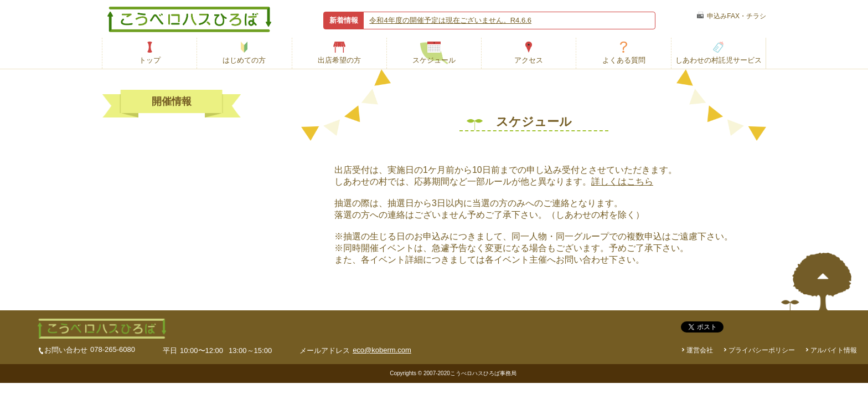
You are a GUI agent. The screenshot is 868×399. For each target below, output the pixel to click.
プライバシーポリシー (762, 350)
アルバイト (834, 350)
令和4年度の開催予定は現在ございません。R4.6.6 (450, 20)
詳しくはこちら (622, 181)
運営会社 (700, 350)
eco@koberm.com (382, 350)
